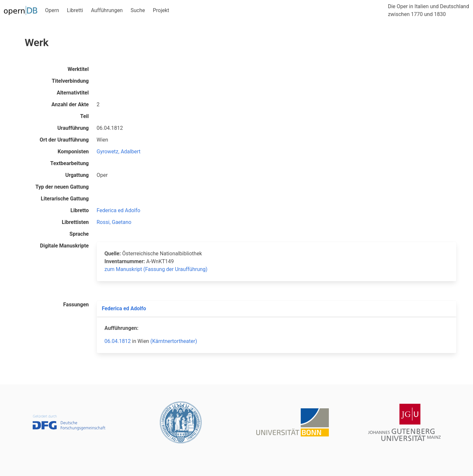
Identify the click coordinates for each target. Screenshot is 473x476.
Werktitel (78, 69)
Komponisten (73, 152)
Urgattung (77, 175)
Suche (138, 10)
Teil (84, 116)
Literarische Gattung (65, 199)
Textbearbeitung (70, 163)
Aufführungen (107, 10)
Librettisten (75, 222)
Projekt (161, 10)
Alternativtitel (73, 93)
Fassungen (76, 305)
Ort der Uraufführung (64, 140)
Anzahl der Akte (70, 104)
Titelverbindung (70, 81)
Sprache (79, 234)
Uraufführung (73, 128)
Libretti (75, 10)
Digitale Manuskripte (64, 246)
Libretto (80, 210)
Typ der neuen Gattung (62, 187)
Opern (52, 10)
